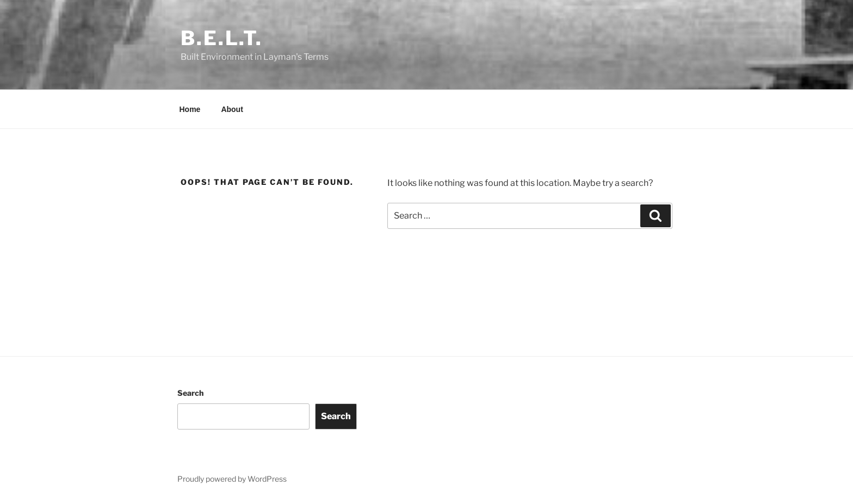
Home (190, 109)
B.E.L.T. (222, 38)
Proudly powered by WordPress (232, 479)
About (232, 109)
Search (190, 393)
